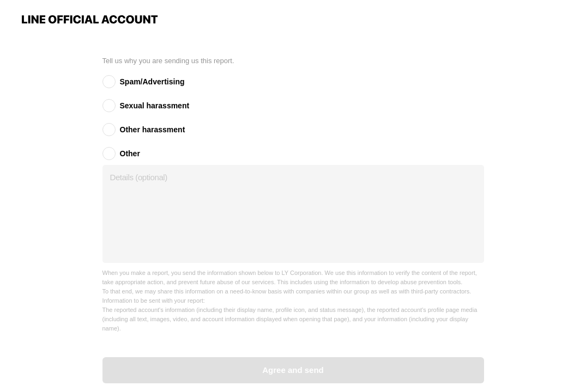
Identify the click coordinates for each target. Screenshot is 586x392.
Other (130, 154)
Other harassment (153, 130)
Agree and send (293, 370)
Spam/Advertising (152, 82)
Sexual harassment (155, 106)
